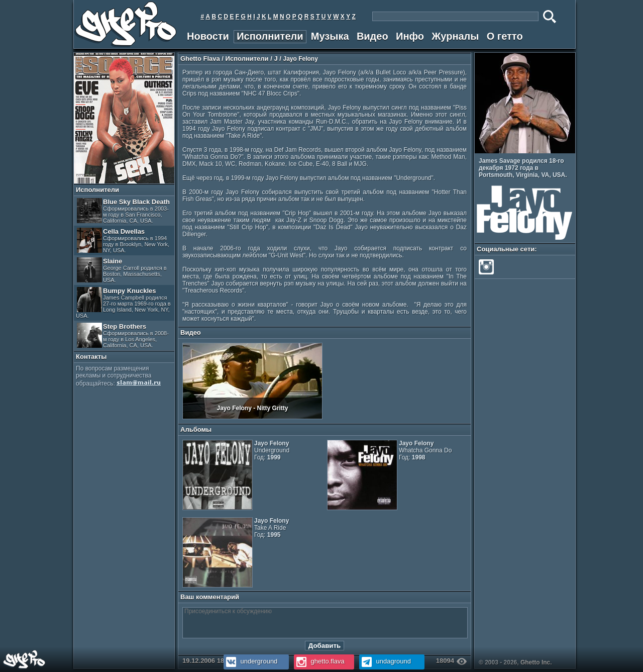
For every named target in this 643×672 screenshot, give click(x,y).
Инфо (410, 36)
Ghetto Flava (200, 59)
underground (250, 661)
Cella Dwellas (123, 241)
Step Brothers (123, 335)
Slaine (122, 270)
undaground (385, 661)
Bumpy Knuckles (123, 303)
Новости (208, 36)
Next (572, 147)
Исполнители (270, 36)
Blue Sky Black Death (123, 211)
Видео (372, 36)
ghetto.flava (319, 661)
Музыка (330, 36)
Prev (565, 147)
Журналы (455, 36)
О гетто (505, 36)
